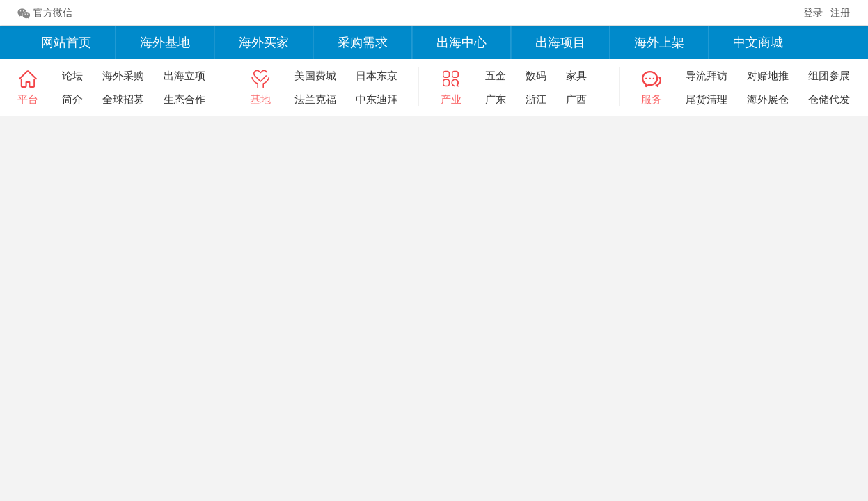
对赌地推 (768, 75)
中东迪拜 (377, 99)
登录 (813, 13)
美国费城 (315, 75)
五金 (496, 75)
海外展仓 (768, 99)
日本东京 (377, 75)
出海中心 (461, 42)
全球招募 (123, 99)
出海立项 (184, 75)
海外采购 (123, 75)
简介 (72, 99)
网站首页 (66, 42)
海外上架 (659, 42)
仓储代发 (829, 99)
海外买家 (264, 42)
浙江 (536, 99)
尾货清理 (707, 99)
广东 (496, 99)
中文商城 (758, 42)
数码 (536, 75)
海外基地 (165, 42)
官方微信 (45, 13)
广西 (576, 99)
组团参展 (829, 75)
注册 (840, 13)
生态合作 (184, 99)
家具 (576, 75)
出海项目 (560, 42)
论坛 (72, 75)
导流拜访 (707, 75)
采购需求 (363, 42)
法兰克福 (315, 99)
